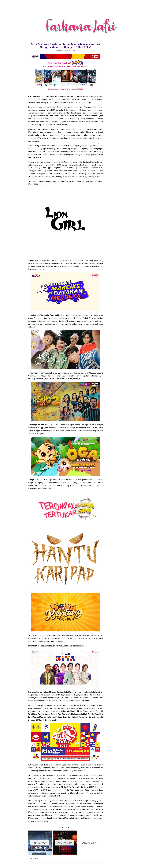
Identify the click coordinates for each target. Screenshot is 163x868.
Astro (30, 859)
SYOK (36, 859)
